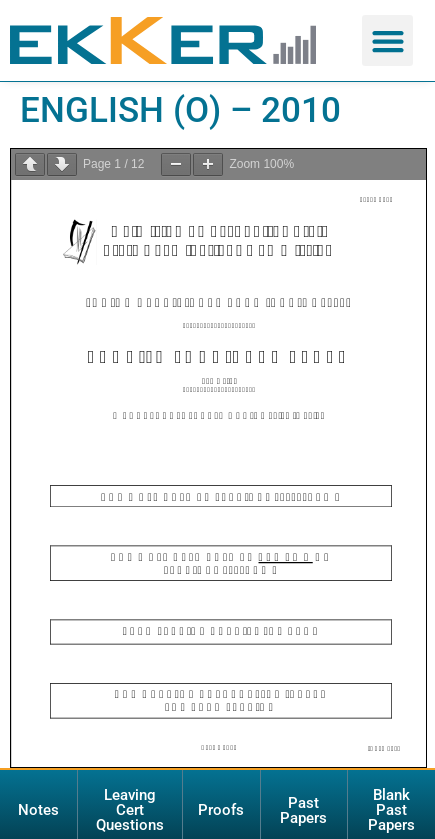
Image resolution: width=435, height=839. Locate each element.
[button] (387, 40)
